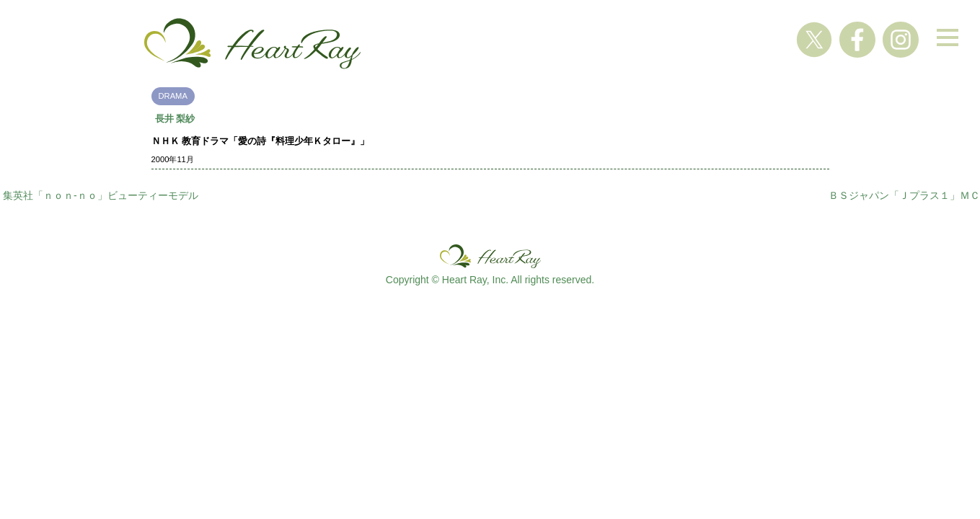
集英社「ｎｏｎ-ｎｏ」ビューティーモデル (101, 195)
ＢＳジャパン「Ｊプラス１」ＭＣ (904, 195)
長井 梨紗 (175, 119)
